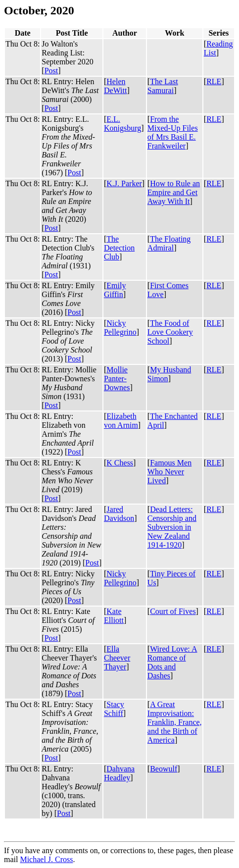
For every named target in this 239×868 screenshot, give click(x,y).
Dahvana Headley (119, 773)
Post (51, 71)
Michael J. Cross (46, 859)
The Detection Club (119, 248)
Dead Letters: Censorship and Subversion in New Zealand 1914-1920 (172, 527)
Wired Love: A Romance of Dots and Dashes (172, 662)
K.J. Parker (124, 183)
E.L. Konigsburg (122, 124)
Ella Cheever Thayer (117, 658)
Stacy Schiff (114, 709)
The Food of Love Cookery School (170, 332)
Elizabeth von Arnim (121, 421)
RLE (214, 81)
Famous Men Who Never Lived (169, 472)
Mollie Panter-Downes (117, 379)
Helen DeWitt (115, 86)
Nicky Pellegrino (120, 328)
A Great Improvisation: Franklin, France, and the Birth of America (175, 722)
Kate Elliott (114, 616)
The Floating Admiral (169, 243)
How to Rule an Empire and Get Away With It (174, 192)
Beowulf (164, 769)
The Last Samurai (163, 86)
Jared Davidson (119, 514)
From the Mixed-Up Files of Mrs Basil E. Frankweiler (173, 132)
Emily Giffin (115, 290)
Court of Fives (173, 611)
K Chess (120, 463)
